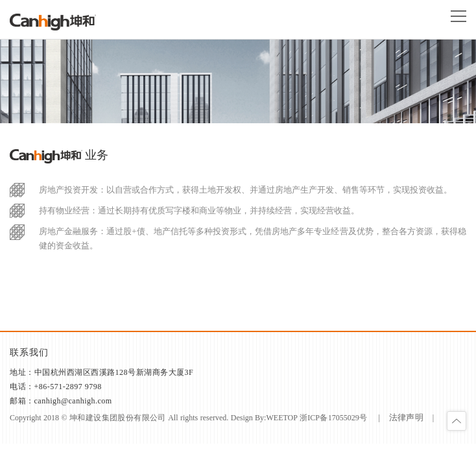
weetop (281, 418)
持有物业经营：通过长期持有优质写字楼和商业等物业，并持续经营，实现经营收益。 (199, 210)
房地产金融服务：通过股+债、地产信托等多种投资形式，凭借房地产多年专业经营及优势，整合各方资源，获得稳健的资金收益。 (253, 238)
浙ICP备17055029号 (334, 418)
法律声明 (407, 417)
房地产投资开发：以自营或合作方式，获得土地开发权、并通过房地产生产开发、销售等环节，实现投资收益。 (245, 190)
